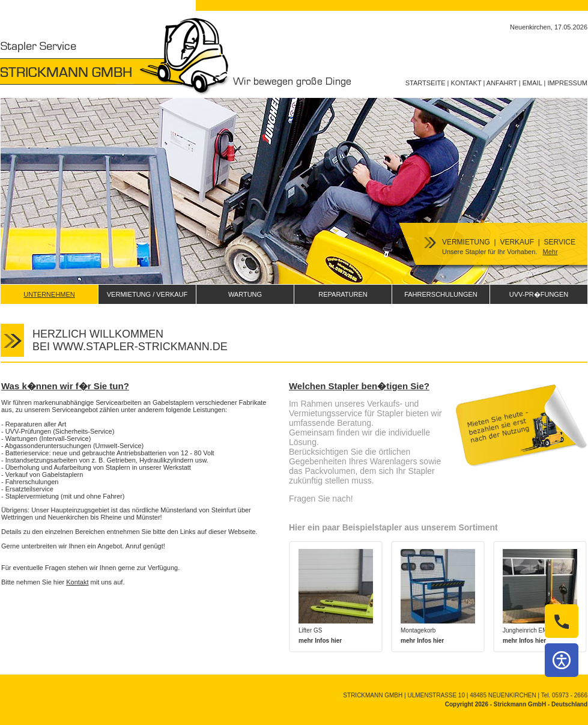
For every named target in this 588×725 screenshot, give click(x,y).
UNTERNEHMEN (49, 294)
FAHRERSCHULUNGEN (441, 294)
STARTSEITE (426, 83)
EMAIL (532, 83)
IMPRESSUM (567, 83)
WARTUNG (245, 294)
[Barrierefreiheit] (562, 660)
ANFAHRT (502, 83)
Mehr (550, 252)
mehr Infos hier (320, 641)
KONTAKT (466, 83)
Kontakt (77, 582)
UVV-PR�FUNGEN (539, 294)
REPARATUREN (343, 294)
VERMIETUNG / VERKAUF (147, 294)
